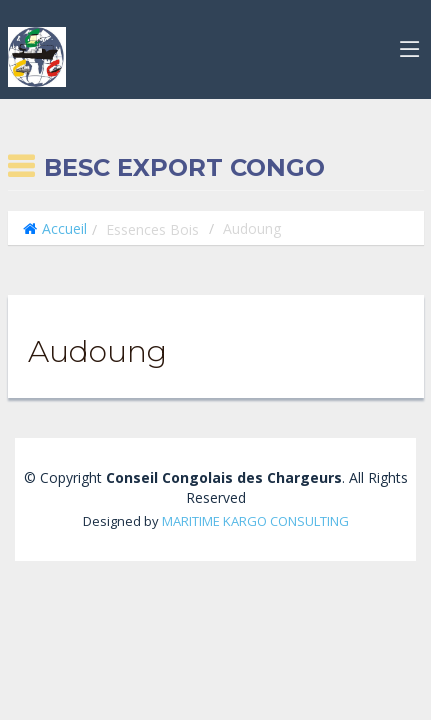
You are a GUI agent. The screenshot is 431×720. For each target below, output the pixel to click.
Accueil (64, 228)
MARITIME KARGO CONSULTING (255, 521)
